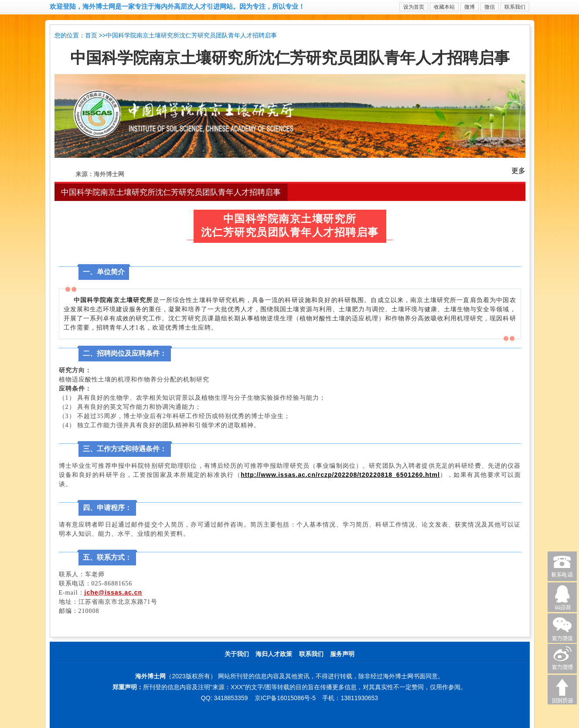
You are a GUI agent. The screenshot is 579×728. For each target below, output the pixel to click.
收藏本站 (444, 7)
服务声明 (342, 654)
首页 (91, 36)
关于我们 (237, 654)
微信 (490, 7)
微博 (470, 7)
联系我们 (515, 7)
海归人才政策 (274, 654)
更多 (518, 171)
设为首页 (414, 7)
